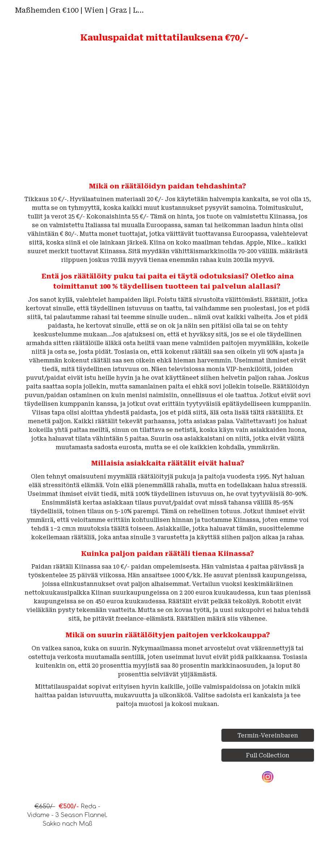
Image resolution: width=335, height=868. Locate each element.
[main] (167, 38)
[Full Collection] (268, 755)
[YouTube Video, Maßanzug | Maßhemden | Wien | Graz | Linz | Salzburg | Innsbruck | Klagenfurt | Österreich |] (167, 794)
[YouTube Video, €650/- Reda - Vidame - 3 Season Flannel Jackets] (67, 763)
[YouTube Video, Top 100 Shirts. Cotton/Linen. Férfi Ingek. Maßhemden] (92, 112)
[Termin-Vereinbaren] (268, 735)
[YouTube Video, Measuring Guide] (242, 112)
